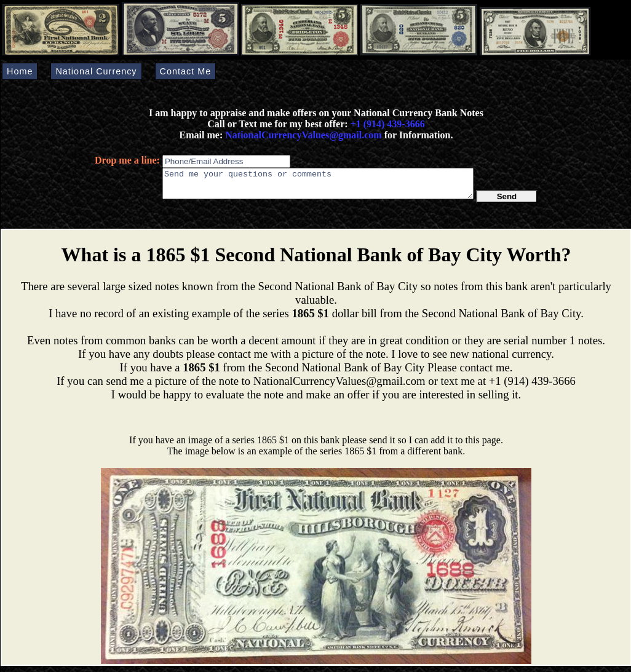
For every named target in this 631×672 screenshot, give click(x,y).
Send (507, 202)
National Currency (96, 71)
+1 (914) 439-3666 (388, 124)
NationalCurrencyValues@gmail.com (302, 135)
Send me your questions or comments (318, 186)
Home (20, 71)
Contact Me (186, 71)
